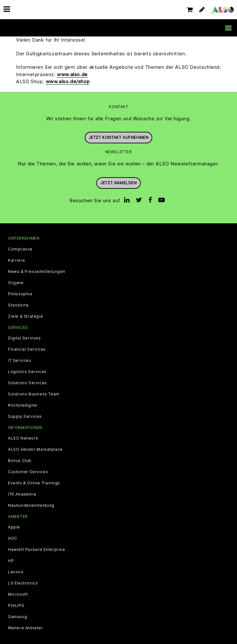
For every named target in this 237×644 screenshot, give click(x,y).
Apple (14, 527)
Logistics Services (27, 372)
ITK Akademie (22, 494)
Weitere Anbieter (26, 628)
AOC (13, 538)
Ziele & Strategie (25, 316)
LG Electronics (23, 583)
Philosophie (20, 294)
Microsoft (18, 594)
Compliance (20, 249)
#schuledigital (23, 405)
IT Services (20, 361)
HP (11, 561)
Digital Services (24, 338)
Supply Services (25, 417)
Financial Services (27, 349)
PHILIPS (16, 606)
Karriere (17, 260)
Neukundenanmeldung (31, 505)
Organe (16, 283)
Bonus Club (20, 461)
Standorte (18, 305)
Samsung (17, 617)
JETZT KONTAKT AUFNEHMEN (119, 137)
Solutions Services (28, 383)
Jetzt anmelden (118, 183)
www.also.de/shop (68, 81)
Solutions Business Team (34, 394)
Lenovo (16, 572)
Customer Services (28, 472)
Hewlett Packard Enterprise (37, 550)
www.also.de (72, 74)
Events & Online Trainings (34, 483)
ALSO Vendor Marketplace (35, 449)
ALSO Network (23, 438)
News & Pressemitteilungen (37, 272)
